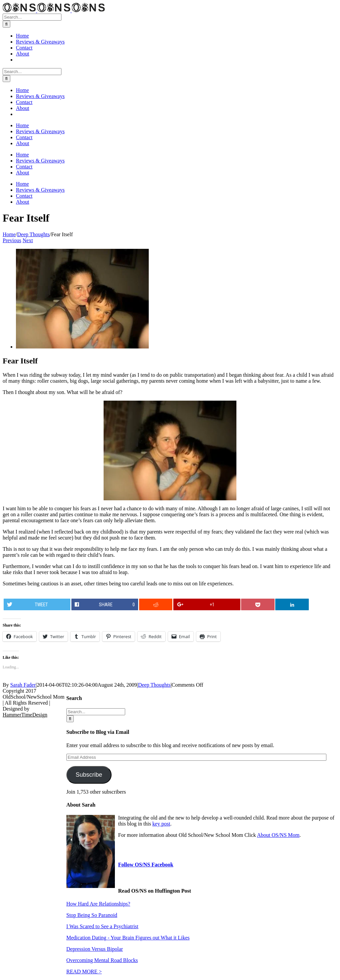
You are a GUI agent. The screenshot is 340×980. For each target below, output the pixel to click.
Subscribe (89, 775)
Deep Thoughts (154, 685)
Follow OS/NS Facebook (146, 865)
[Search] (6, 24)
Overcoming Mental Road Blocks (102, 960)
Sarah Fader (23, 685)
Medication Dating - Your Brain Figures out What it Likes (128, 938)
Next (28, 240)
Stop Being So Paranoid (92, 915)
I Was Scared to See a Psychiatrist (102, 926)
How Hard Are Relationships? (98, 904)
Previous (12, 240)
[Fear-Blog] (82, 347)
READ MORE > (84, 972)
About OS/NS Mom (278, 835)
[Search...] (32, 17)
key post (161, 824)
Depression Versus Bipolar (95, 949)
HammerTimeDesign (25, 715)
